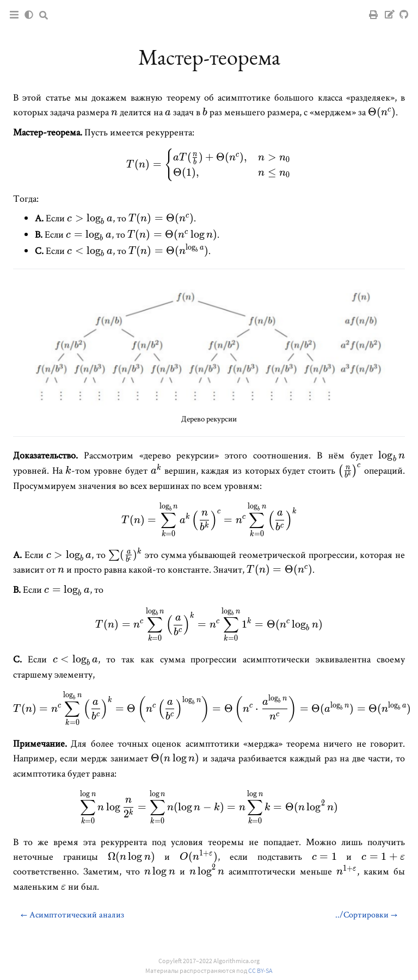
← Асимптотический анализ (72, 914)
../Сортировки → (366, 914)
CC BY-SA (260, 970)
